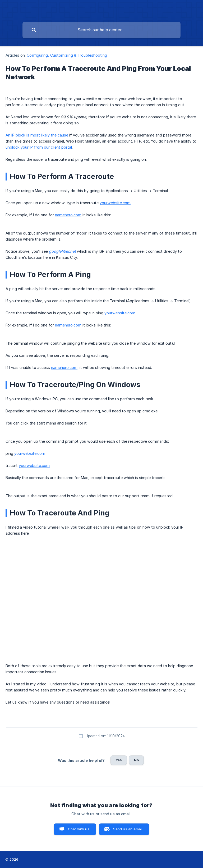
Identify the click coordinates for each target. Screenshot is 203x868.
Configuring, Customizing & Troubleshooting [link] (67, 55)
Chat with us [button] (79, 829)
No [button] (136, 760)
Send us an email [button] (128, 829)
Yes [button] (119, 760)
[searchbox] (101, 30)
